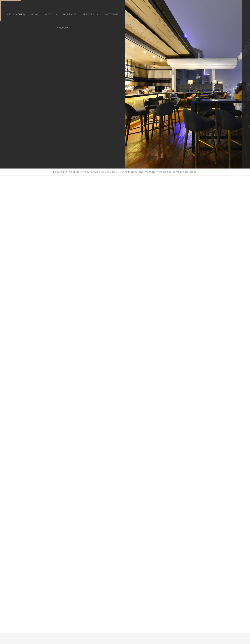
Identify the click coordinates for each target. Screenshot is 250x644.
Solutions (69, 14)
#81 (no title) (16, 14)
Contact (62, 28)
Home (35, 14)
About (49, 14)
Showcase (111, 14)
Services (88, 14)
